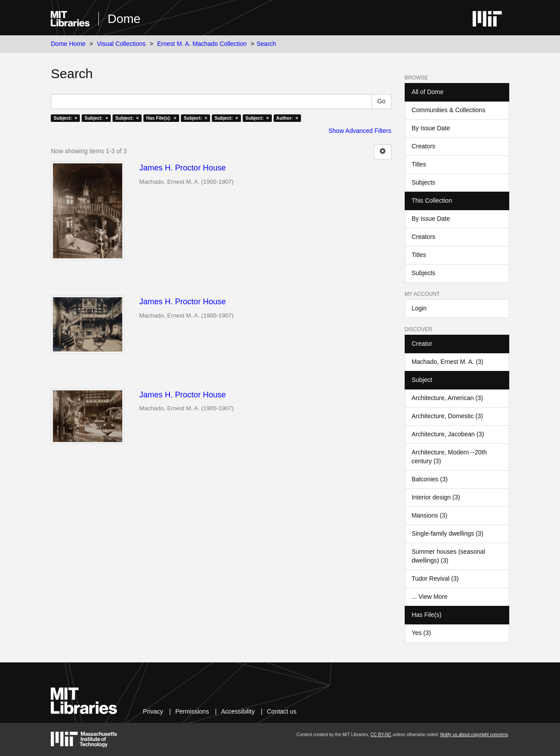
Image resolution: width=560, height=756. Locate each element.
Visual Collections (121, 44)
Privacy (153, 711)
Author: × (287, 118)
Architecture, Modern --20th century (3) (449, 457)
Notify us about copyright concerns (474, 735)
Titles (419, 164)
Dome (124, 19)
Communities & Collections (449, 110)
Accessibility (238, 711)
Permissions (192, 711)
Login (419, 308)
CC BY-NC (381, 735)
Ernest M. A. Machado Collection (202, 44)
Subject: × (66, 118)
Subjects (424, 182)
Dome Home (68, 44)
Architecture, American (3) (447, 398)
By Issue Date (431, 128)
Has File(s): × (161, 118)
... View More (430, 597)
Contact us (282, 711)
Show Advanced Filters (360, 131)
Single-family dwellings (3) (448, 533)
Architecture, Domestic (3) (447, 416)
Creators (424, 146)
